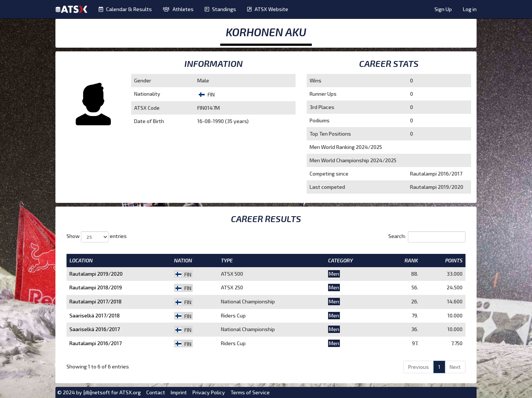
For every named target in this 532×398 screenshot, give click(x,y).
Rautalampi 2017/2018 (96, 301)
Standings (220, 9)
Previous (419, 367)
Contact (156, 392)
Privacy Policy (209, 392)
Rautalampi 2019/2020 (96, 274)
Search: (427, 237)
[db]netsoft (97, 392)
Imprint (179, 392)
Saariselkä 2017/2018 (95, 315)
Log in (470, 9)
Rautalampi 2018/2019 (96, 287)
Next (455, 367)
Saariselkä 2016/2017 (95, 329)
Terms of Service (250, 392)
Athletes (178, 9)
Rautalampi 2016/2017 (96, 343)
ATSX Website (268, 9)
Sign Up (443, 9)
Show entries (97, 237)
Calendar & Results (125, 9)
